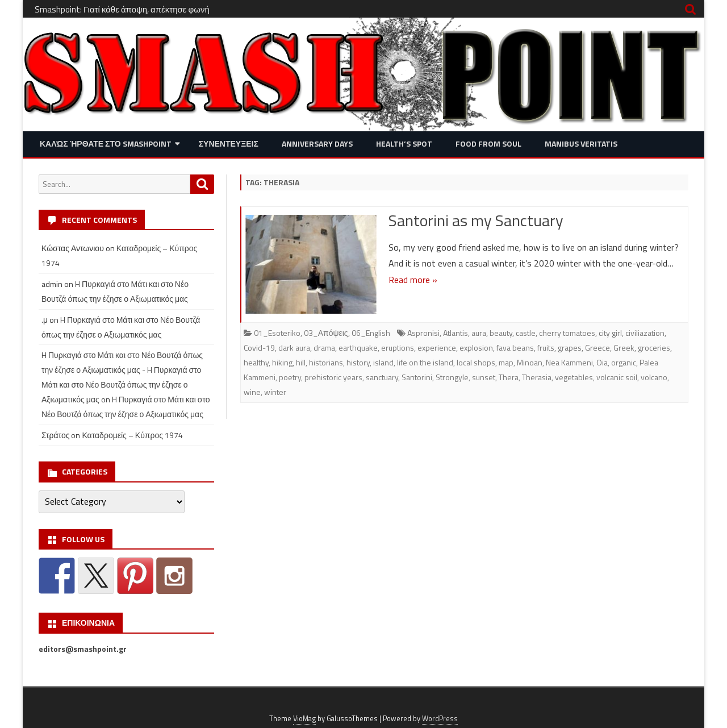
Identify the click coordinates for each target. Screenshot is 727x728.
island (383, 362)
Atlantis (456, 333)
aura (479, 333)
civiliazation (645, 333)
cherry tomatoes (567, 333)
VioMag (304, 719)
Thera (509, 377)
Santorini (417, 377)
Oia (602, 362)
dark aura (294, 348)
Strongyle (452, 377)
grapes (570, 348)
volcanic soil (617, 377)
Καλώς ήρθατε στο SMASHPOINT (106, 143)
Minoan (530, 362)
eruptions (398, 348)
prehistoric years (333, 377)
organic (624, 362)
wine (252, 392)
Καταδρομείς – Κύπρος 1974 (132, 435)
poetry (290, 377)
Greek (624, 348)
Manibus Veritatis (581, 143)
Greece (598, 348)
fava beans (515, 348)
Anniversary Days (317, 143)
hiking (282, 362)
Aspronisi (423, 333)
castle (526, 333)
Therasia (537, 377)
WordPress (440, 719)
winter (275, 392)
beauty (501, 333)
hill (301, 362)
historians (326, 362)
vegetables (574, 377)
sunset (484, 377)
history (358, 362)
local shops (476, 362)
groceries (654, 348)
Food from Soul (488, 143)
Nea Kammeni (569, 362)
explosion (476, 348)
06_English (371, 333)
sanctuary (382, 377)
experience (437, 348)
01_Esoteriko (277, 333)
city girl (610, 333)
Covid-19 (259, 348)
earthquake (358, 348)
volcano (654, 377)
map (506, 362)
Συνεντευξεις (229, 143)
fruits (546, 348)
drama (324, 348)
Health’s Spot (404, 143)
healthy (256, 362)
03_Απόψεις (326, 333)
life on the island (425, 362)
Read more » (413, 280)
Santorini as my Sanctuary (476, 220)
